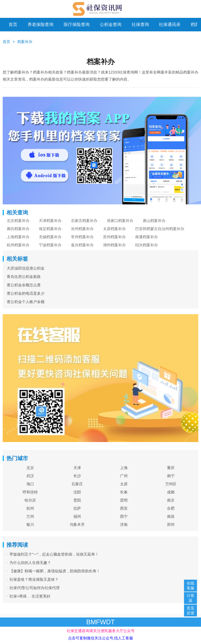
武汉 (30, 476)
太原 (124, 484)
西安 (124, 508)
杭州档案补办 (18, 245)
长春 (124, 492)
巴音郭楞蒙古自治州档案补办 (160, 229)
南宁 (171, 476)
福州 (77, 516)
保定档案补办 (50, 229)
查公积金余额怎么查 (24, 285)
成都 (171, 492)
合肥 (171, 508)
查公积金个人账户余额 (26, 302)
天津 (77, 468)
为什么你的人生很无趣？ (30, 563)
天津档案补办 (50, 221)
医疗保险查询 (77, 24)
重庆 (171, 468)
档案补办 (25, 42)
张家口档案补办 (120, 221)
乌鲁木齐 (77, 525)
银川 (30, 525)
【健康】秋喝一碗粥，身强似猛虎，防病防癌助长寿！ (55, 571)
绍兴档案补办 (147, 245)
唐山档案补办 (154, 221)
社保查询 (140, 24)
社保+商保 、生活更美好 (30, 596)
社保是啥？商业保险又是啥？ (34, 579)
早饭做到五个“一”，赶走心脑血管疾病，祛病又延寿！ (54, 554)
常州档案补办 (82, 237)
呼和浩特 (30, 492)
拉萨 (77, 508)
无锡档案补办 (50, 237)
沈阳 (77, 492)
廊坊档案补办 (18, 229)
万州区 (171, 484)
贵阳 (77, 500)
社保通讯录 (170, 24)
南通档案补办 (147, 237)
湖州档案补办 (114, 245)
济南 (124, 525)
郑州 (171, 525)
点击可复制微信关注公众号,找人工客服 (101, 638)
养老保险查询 (40, 24)
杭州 (30, 508)
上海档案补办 (18, 237)
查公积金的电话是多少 (26, 293)
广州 (124, 476)
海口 (30, 484)
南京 (171, 500)
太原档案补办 (114, 229)
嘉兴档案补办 (82, 245)
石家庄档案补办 (84, 221)
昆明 (124, 500)
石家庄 (77, 484)
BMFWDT (100, 622)
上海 (124, 468)
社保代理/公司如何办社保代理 (35, 588)
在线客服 (190, 586)
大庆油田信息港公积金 (26, 268)
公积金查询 (111, 24)
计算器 (190, 598)
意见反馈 (190, 610)
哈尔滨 (30, 500)
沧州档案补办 (82, 229)
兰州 (30, 516)
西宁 (124, 516)
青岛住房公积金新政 (24, 277)
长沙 (77, 476)
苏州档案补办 (114, 237)
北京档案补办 (18, 221)
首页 (13, 24)
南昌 (171, 516)
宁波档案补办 (50, 245)
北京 (30, 468)
